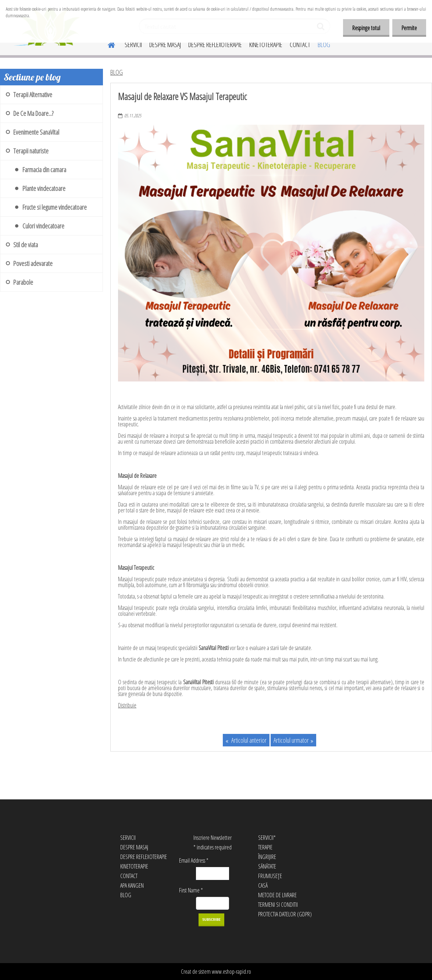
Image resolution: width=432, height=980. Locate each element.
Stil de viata (26, 245)
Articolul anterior (248, 740)
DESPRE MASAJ (165, 45)
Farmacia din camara (44, 170)
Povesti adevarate (33, 263)
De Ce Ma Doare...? (33, 113)
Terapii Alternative (33, 95)
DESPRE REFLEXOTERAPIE (215, 45)
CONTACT (300, 45)
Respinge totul (366, 28)
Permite (409, 28)
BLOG (324, 45)
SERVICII (133, 45)
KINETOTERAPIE (266, 45)
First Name (191, 890)
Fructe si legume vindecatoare (55, 207)
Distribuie (127, 705)
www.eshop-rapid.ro (231, 972)
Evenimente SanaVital (36, 132)
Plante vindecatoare (44, 188)
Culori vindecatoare (43, 226)
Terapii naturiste (31, 151)
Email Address (194, 860)
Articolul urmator (291, 740)
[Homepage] (107, 44)
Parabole (23, 282)
